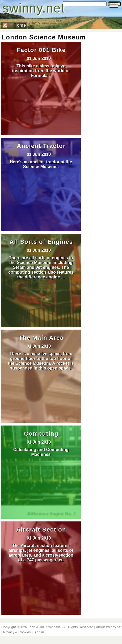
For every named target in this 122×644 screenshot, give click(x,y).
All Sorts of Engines (41, 242)
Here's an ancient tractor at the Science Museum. (41, 164)
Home (20, 25)
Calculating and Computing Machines (41, 452)
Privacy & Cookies (17, 632)
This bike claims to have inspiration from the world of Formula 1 (41, 71)
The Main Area (41, 338)
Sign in (39, 632)
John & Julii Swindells (44, 627)
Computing (41, 434)
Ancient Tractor (41, 146)
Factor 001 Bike (41, 50)
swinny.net (34, 8)
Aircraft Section (41, 530)
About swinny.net (109, 627)
